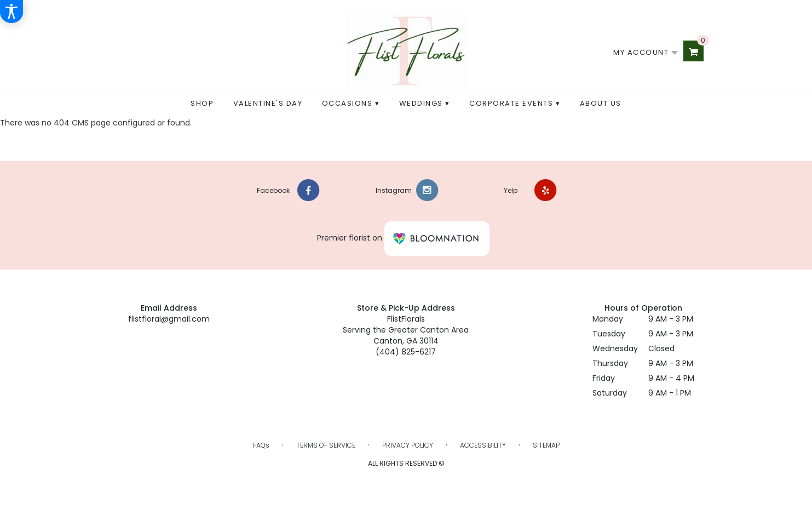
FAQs (261, 445)
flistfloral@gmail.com (169, 319)
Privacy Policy (408, 445)
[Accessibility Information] (11, 12)
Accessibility (483, 445)
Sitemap (546, 445)
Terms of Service (326, 445)
